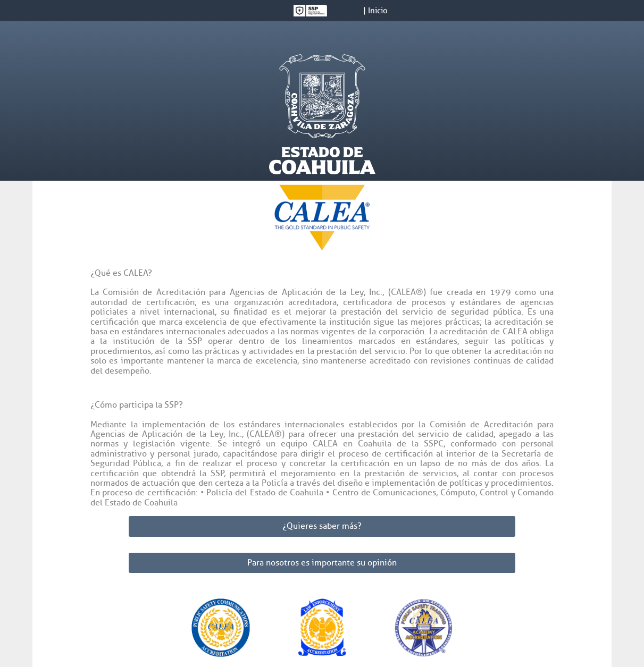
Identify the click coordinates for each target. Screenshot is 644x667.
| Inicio (375, 11)
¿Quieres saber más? (322, 526)
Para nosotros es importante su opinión (322, 563)
